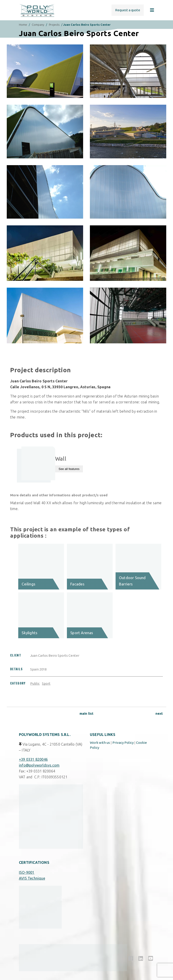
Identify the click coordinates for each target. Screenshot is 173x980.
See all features (69, 469)
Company (38, 25)
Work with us (100, 743)
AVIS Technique (32, 878)
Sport (46, 683)
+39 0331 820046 (33, 759)
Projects (54, 25)
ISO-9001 (27, 872)
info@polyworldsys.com (39, 765)
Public (35, 683)
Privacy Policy (123, 743)
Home (23, 25)
